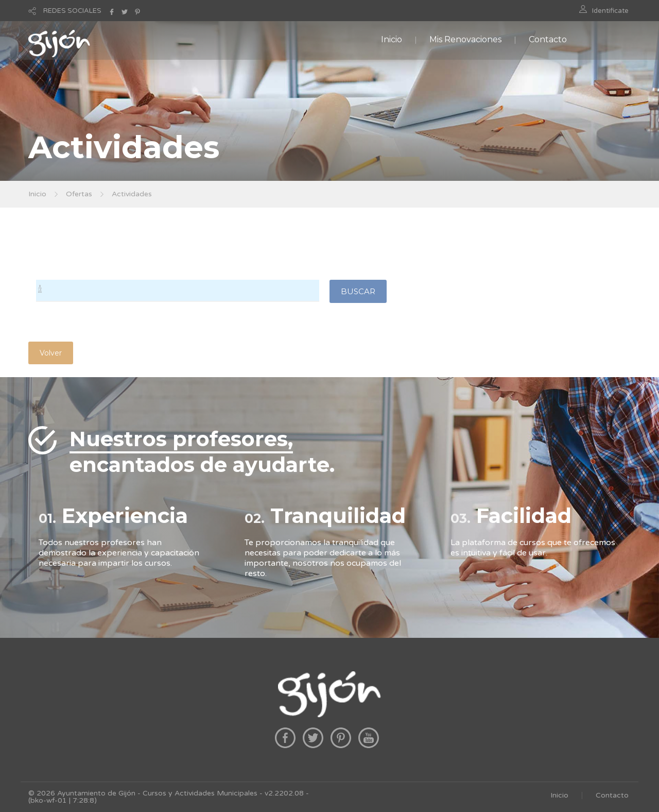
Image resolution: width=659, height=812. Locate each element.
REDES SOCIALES (72, 11)
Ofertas (79, 194)
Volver (51, 353)
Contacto (548, 39)
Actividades (132, 194)
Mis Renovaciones (465, 39)
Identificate (610, 11)
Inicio (392, 39)
